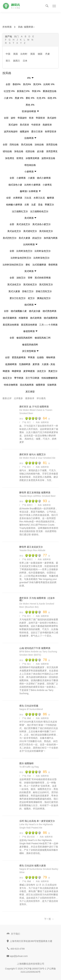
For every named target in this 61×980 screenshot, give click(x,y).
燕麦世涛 (47, 125)
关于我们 (15, 934)
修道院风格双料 (24, 338)
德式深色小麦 (15, 185)
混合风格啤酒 (27, 385)
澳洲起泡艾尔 (44, 298)
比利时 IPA (49, 84)
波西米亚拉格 (48, 158)
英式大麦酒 (14, 291)
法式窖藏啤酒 (39, 265)
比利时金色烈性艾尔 (21, 258)
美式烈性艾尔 (10, 238)
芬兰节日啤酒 (32, 378)
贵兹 (40, 205)
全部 (8, 84)
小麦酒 (31, 178)
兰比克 (28, 198)
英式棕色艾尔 (30, 285)
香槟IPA (17, 84)
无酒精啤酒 (25, 364)
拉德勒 (40, 357)
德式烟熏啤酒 (51, 318)
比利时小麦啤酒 (32, 185)
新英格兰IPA (23, 91)
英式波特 (13, 125)
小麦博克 (47, 185)
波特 (13, 118)
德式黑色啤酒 (49, 311)
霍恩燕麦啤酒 (19, 357)
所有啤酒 (7, 27)
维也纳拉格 (30, 165)
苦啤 (30, 278)
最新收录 (30, 398)
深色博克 (10, 158)
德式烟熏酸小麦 (19, 311)
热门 (16, 36)
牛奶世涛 (36, 125)
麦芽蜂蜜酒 (29, 371)
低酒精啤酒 (11, 364)
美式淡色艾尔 (23, 224)
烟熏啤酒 (29, 27)
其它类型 (30, 392)
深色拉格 (19, 151)
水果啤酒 (18, 198)
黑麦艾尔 (53, 371)
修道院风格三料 (43, 338)
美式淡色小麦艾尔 (41, 224)
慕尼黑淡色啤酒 (11, 325)
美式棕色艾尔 (46, 231)
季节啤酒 (19, 378)
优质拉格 (30, 151)
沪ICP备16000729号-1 (35, 969)
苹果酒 (31, 357)
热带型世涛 (51, 132)
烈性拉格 (14, 145)
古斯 (27, 205)
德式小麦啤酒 (44, 178)
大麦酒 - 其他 (48, 364)
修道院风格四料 (30, 345)
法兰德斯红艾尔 (20, 211)
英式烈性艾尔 (46, 285)
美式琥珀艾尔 (30, 231)
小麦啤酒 (21, 178)
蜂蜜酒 (6, 371)
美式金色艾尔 (14, 231)
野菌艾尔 (49, 205)
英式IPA (37, 84)
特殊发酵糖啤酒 (49, 378)
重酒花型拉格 (50, 91)
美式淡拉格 (27, 145)
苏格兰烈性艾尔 (44, 291)
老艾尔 (31, 298)
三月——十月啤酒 (48, 325)
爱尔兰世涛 (37, 132)
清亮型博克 (52, 151)
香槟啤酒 (53, 265)
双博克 (20, 158)
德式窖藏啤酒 (10, 318)
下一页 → (49, 919)
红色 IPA (41, 98)
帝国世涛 (40, 118)
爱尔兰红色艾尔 (18, 298)
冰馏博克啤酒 (32, 158)
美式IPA (27, 84)
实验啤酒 (52, 385)
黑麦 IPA (19, 98)
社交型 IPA (9, 91)
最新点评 (7, 398)
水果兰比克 (39, 198)
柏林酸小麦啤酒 (14, 205)
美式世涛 (24, 125)
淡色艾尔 (41, 371)
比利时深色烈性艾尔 (13, 265)
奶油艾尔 (37, 238)
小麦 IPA (8, 98)
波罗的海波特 (11, 132)
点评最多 (18, 398)
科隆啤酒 (23, 318)
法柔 (34, 205)
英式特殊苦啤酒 (43, 278)
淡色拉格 (39, 145)
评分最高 (41, 398)
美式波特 (52, 118)
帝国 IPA (36, 91)
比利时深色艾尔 (41, 258)
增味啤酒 (51, 357)
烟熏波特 (24, 132)
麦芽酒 (36, 364)
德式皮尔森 (35, 311)
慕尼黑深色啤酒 (29, 325)
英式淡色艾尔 (14, 285)
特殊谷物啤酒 (11, 385)
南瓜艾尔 (7, 378)
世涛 (31, 118)
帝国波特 (22, 118)
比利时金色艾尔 (43, 251)
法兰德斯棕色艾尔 (39, 211)
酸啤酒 (51, 198)
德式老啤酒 (36, 318)
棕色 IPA (52, 98)
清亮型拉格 (52, 145)
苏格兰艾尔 (28, 291)
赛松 (28, 265)
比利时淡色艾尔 (24, 251)
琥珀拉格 (7, 151)
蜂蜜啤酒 (16, 371)
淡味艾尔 (21, 278)
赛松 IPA (30, 98)
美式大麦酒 (24, 238)
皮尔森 (40, 151)
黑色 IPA (30, 105)
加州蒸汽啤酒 (51, 238)
